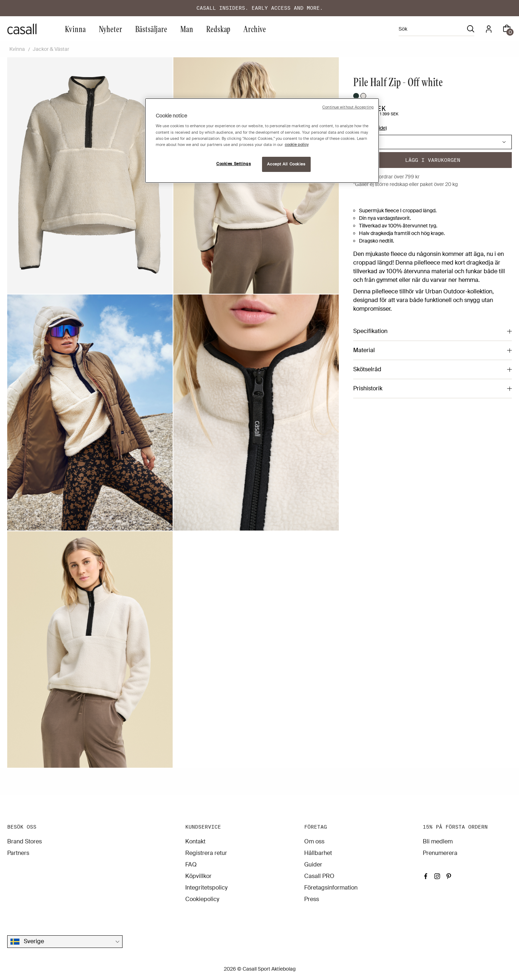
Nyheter (110, 29)
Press (312, 899)
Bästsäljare (151, 29)
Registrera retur (206, 853)
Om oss (314, 841)
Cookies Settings (234, 164)
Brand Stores (25, 841)
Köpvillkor (198, 876)
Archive (255, 29)
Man (187, 29)
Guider (313, 864)
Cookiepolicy (202, 899)
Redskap (218, 29)
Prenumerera (440, 853)
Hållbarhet (318, 853)
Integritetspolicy (206, 888)
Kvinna (75, 29)
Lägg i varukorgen (433, 160)
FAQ (191, 864)
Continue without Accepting (348, 107)
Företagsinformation (331, 888)
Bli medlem (438, 841)
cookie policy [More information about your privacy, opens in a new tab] (297, 145)
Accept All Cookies (286, 164)
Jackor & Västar (51, 49)
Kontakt (195, 841)
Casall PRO (319, 876)
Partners (18, 853)
